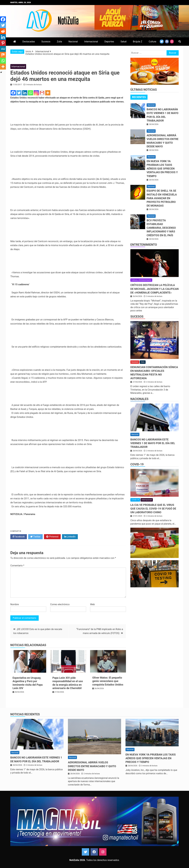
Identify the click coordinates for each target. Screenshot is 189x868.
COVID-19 (137, 464)
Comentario (17, 566)
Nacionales (139, 399)
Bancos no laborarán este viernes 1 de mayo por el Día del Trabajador (153, 443)
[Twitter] (19, 93)
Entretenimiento (144, 245)
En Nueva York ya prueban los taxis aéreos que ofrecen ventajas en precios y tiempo (162, 169)
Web (92, 604)
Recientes (139, 97)
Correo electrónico (60, 604)
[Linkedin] (25, 93)
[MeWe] (3, 49)
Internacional (91, 42)
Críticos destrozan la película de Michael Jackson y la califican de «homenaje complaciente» (155, 289)
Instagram (103, 852)
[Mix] (3, 55)
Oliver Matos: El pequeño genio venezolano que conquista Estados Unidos (108, 681)
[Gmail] (42, 93)
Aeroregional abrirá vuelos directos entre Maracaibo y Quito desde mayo (92, 766)
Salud (123, 42)
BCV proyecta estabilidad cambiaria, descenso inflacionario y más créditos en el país (161, 228)
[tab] (139, 97)
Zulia (59, 42)
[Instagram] (36, 93)
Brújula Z (138, 42)
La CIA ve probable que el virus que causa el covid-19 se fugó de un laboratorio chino (153, 509)
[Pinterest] (3, 43)
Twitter (35, 537)
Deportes (109, 42)
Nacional (73, 42)
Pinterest (52, 537)
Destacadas (29, 42)
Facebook (19, 537)
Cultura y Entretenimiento (141, 280)
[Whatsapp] (30, 93)
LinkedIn (70, 537)
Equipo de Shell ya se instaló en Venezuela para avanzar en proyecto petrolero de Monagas (162, 198)
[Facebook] (13, 93)
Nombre (15, 604)
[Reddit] (3, 31)
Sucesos (46, 42)
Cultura (152, 42)
